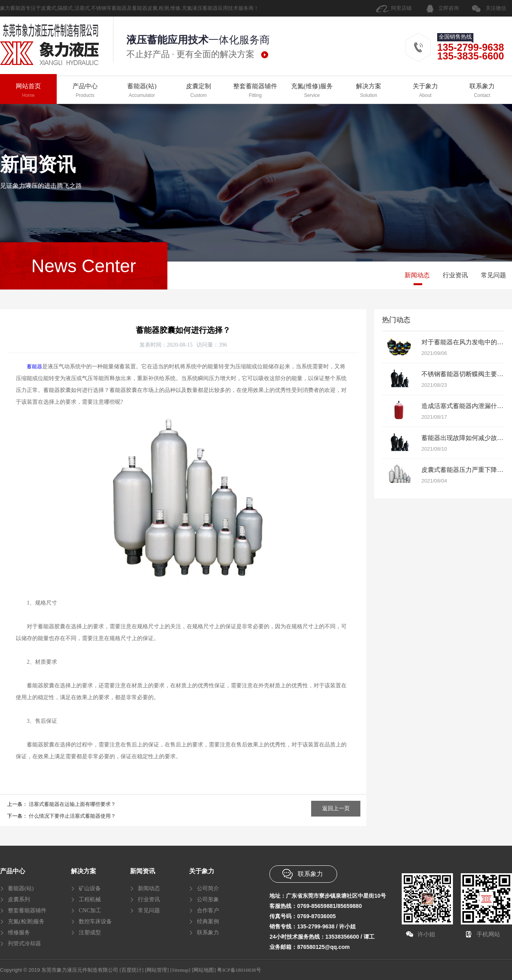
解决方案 (369, 91)
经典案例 (208, 922)
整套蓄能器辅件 (255, 91)
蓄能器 (34, 367)
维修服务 (19, 933)
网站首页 (28, 91)
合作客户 (208, 910)
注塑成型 (90, 933)
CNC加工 (90, 910)
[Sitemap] (180, 970)
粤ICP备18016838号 (239, 970)
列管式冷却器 (24, 944)
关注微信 (496, 8)
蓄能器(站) (142, 91)
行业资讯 (455, 275)
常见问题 (493, 275)
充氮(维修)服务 (312, 91)
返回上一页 (336, 808)
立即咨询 (449, 8)
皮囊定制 (198, 91)
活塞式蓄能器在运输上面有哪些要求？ (72, 804)
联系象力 (482, 91)
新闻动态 (417, 275)
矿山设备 (90, 888)
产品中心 (85, 91)
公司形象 (208, 899)
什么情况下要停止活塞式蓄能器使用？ (72, 816)
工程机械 (90, 899)
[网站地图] (204, 970)
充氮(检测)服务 (26, 922)
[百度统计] (132, 970)
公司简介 (208, 888)
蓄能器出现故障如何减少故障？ (466, 438)
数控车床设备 (95, 922)
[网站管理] (157, 970)
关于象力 (425, 91)
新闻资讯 (143, 871)
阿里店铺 (401, 8)
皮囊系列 (19, 899)
